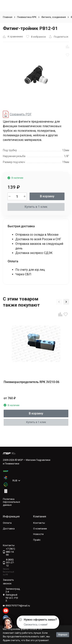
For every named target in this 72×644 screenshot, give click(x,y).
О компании (40, 529)
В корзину (47, 196)
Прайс (37, 540)
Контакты (39, 523)
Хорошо (63, 635)
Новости (38, 534)
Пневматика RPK (27, 17)
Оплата (7, 523)
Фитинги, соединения (54, 17)
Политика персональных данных (11, 502)
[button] (59, 302)
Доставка (9, 529)
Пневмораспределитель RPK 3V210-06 (31, 382)
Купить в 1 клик (36, 207)
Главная (8, 17)
